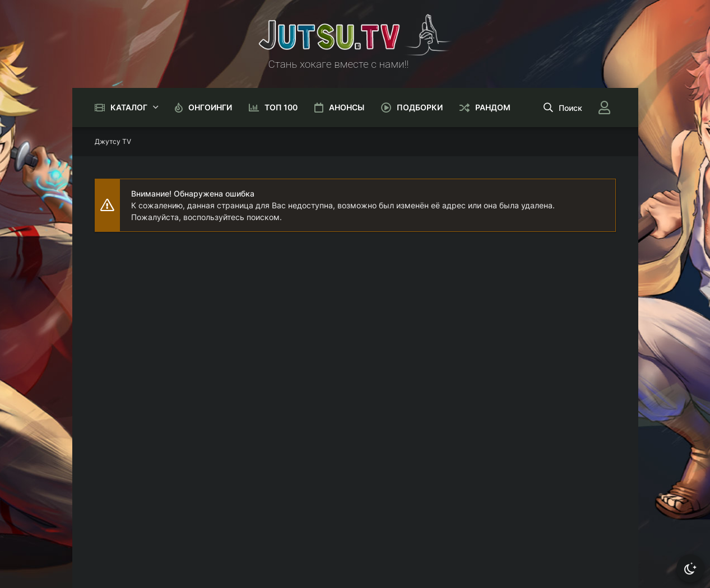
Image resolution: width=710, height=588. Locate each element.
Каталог (129, 107)
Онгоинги (210, 107)
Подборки (420, 107)
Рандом (493, 107)
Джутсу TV (113, 141)
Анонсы (347, 107)
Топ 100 (281, 107)
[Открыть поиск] (563, 108)
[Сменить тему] (690, 568)
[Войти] (605, 108)
